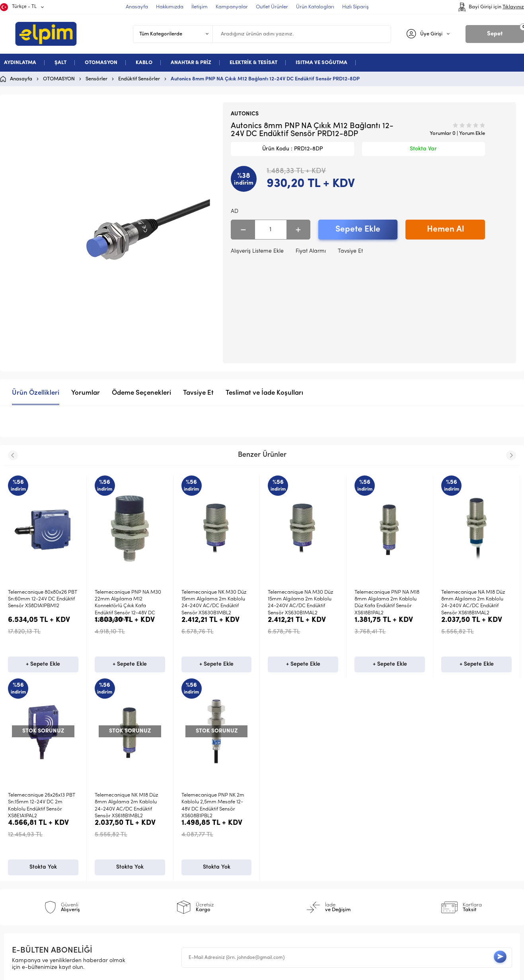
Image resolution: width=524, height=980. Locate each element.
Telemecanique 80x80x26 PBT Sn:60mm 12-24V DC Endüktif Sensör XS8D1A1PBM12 (43, 599)
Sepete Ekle (358, 229)
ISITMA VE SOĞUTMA (321, 63)
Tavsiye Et (350, 251)
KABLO (144, 63)
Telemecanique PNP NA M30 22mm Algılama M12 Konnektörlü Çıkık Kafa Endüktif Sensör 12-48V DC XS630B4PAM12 (128, 606)
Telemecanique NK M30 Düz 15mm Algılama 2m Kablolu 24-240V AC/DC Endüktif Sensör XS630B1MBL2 (214, 603)
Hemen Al (445, 229)
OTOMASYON (101, 63)
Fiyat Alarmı (311, 251)
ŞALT (60, 63)
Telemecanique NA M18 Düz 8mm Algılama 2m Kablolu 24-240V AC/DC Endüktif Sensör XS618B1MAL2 (473, 603)
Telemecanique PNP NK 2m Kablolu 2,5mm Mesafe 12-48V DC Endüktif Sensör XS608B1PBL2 (39, 814)
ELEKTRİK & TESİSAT (253, 63)
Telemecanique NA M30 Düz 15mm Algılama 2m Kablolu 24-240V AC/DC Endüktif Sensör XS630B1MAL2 (300, 603)
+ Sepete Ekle (43, 673)
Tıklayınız (513, 7)
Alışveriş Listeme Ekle (257, 251)
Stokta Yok (43, 884)
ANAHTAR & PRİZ (191, 63)
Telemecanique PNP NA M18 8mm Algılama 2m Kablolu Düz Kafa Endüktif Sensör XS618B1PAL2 (387, 603)
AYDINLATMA (20, 63)
